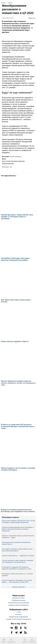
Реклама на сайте (18, 598)
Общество (32, 18)
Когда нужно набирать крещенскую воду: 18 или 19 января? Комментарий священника (18, 521)
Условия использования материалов (18, 619)
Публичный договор (19, 600)
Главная (3, 3)
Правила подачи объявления (19, 605)
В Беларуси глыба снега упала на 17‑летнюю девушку (17, 575)
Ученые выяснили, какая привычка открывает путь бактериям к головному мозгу (18, 561)
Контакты (18, 614)
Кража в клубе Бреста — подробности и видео (18, 556)
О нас (19, 612)
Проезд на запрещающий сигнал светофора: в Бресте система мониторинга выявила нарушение (18, 529)
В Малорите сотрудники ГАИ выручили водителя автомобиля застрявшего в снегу (17, 568)
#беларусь (6, 167)
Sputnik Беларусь (16, 156)
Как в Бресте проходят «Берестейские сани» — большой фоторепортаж (18, 550)
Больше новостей (18, 587)
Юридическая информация (19, 617)
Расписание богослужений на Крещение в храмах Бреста (16, 543)
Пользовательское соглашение (18, 603)
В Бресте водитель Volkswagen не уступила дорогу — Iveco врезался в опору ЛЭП (17, 581)
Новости (10, 3)
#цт (11, 167)
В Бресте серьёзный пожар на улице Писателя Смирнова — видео (18, 537)
